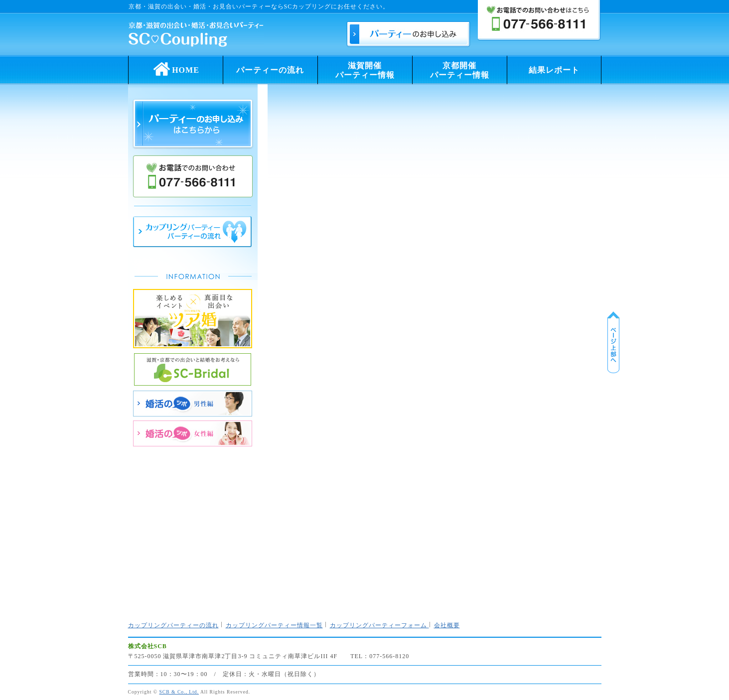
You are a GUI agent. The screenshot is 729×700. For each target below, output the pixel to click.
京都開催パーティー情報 (460, 70)
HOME (175, 67)
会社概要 (447, 625)
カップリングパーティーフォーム (379, 625)
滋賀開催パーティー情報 (365, 70)
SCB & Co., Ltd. (179, 692)
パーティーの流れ (270, 70)
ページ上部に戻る (613, 342)
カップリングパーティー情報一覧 (274, 625)
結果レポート (554, 70)
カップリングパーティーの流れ (173, 625)
